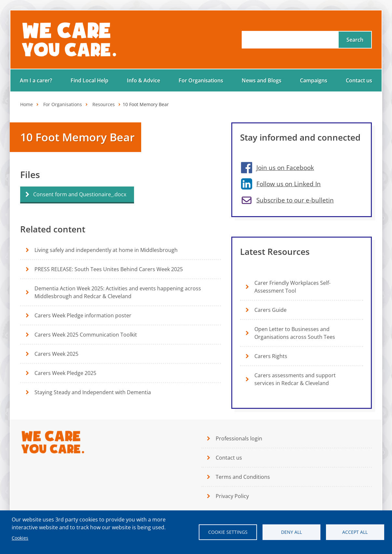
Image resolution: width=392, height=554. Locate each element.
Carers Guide (270, 310)
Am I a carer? (36, 80)
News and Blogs (262, 80)
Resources (104, 104)
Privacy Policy (232, 496)
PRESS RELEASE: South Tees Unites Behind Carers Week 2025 (109, 269)
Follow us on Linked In (289, 184)
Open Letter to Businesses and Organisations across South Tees (295, 333)
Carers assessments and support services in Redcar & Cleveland (295, 379)
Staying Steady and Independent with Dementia (93, 392)
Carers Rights (271, 356)
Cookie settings (228, 532)
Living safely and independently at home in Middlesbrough (106, 250)
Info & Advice (143, 80)
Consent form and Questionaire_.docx (80, 194)
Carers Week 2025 (56, 354)
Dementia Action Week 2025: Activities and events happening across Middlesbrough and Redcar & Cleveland (118, 292)
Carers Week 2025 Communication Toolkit (86, 335)
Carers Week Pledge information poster (83, 315)
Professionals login (239, 438)
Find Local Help (89, 80)
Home (27, 104)
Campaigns (314, 80)
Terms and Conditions (243, 477)
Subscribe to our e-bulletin (295, 200)
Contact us (359, 80)
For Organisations (201, 80)
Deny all (291, 532)
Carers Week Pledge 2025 (65, 373)
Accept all (355, 532)
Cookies (20, 538)
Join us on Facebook (285, 167)
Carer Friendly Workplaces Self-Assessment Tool (292, 287)
